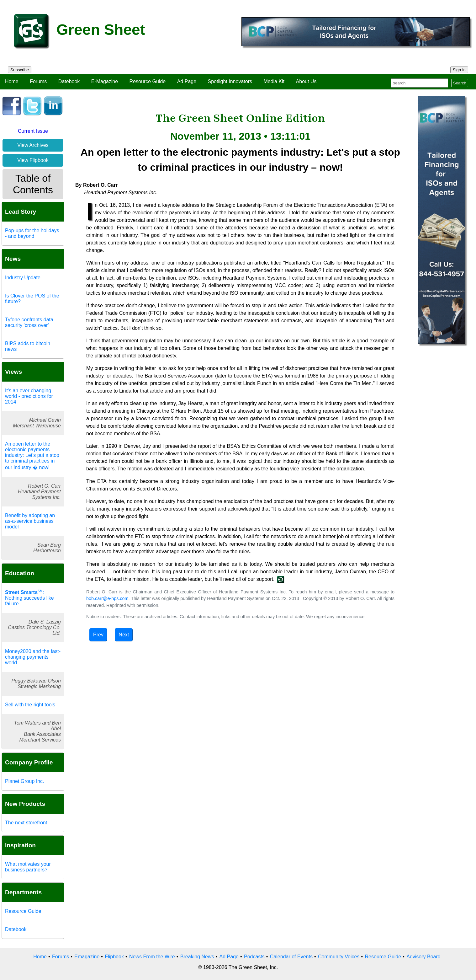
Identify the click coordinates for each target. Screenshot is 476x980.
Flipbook (114, 957)
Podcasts (254, 957)
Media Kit (274, 81)
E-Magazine (105, 81)
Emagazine (87, 957)
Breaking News (197, 957)
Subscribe (20, 70)
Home (12, 81)
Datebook (69, 81)
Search (460, 83)
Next (124, 635)
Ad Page (187, 81)
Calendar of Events (291, 957)
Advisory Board (423, 957)
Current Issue (33, 131)
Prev (98, 635)
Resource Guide (148, 81)
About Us (306, 81)
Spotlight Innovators (230, 81)
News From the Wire (152, 957)
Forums (38, 81)
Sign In (459, 70)
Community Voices (339, 957)
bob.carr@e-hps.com (107, 598)
